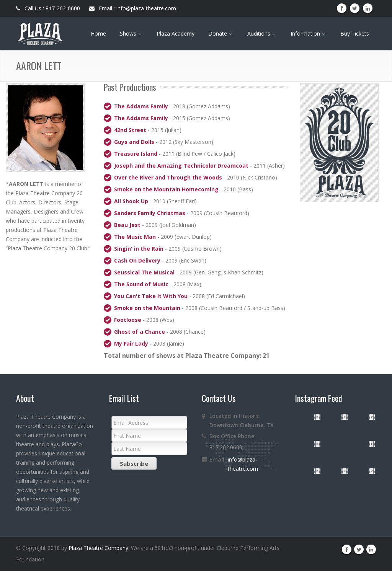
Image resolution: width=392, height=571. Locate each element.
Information (309, 33)
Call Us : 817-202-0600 (48, 8)
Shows (131, 33)
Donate (221, 33)
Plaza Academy (176, 33)
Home (98, 33)
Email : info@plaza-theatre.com (133, 8)
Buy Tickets (355, 33)
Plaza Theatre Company (98, 548)
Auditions (262, 33)
